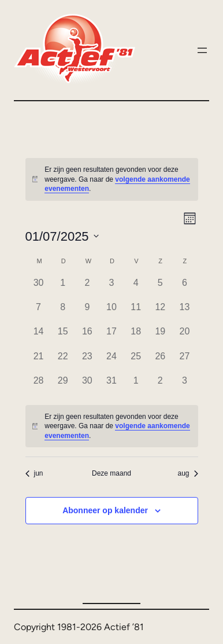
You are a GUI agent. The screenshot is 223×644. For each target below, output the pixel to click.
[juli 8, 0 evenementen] (63, 312)
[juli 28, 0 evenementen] (39, 386)
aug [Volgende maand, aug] (187, 473)
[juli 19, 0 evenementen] (160, 337)
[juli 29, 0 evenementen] (63, 386)
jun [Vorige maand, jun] (34, 473)
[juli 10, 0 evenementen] (112, 312)
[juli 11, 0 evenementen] (136, 312)
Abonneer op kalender (105, 510)
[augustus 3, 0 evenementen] (184, 386)
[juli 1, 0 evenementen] (63, 288)
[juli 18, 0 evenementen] (136, 337)
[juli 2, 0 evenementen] (87, 288)
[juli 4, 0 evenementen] (136, 288)
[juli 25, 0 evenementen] (136, 362)
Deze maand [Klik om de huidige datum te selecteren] (112, 473)
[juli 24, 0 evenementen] (112, 362)
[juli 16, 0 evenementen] (87, 337)
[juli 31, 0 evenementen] (112, 386)
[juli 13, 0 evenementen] (184, 312)
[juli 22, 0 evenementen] (63, 362)
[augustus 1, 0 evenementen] (136, 386)
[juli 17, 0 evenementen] (112, 337)
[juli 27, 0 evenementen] (184, 362)
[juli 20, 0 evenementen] (184, 337)
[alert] (112, 179)
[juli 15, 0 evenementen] (63, 337)
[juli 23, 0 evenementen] (87, 362)
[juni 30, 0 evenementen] (39, 288)
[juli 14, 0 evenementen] (39, 337)
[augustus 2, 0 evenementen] (160, 386)
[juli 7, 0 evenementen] (39, 312)
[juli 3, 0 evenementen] (112, 288)
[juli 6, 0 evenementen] (184, 288)
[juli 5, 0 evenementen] (160, 288)
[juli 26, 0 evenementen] (160, 362)
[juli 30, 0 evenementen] (87, 386)
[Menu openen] (202, 50)
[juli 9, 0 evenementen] (87, 312)
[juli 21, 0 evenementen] (39, 362)
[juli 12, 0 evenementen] (160, 312)
